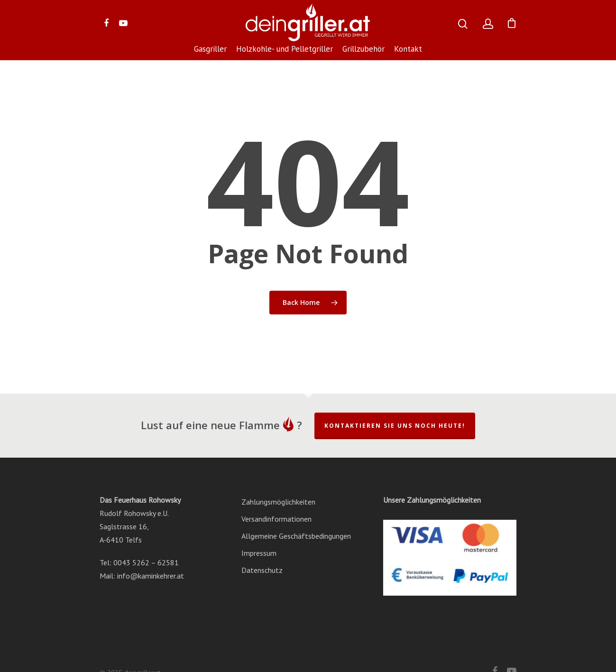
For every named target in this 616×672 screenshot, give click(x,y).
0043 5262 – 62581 (146, 562)
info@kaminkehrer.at (151, 576)
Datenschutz (262, 570)
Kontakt (408, 50)
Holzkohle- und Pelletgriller (285, 50)
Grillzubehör (363, 50)
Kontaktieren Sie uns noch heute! (395, 426)
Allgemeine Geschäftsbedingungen (296, 536)
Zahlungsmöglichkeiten (278, 502)
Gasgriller (210, 50)
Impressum (259, 553)
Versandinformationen (276, 519)
